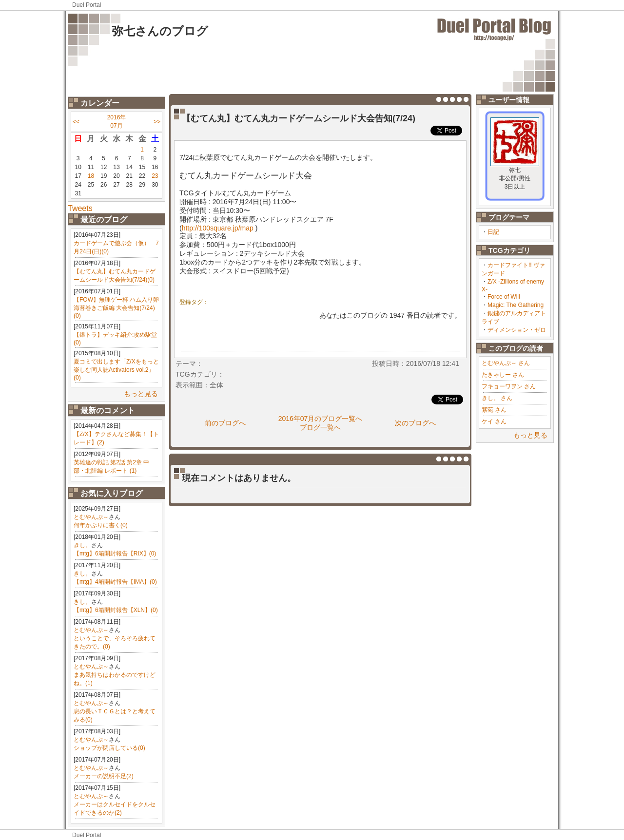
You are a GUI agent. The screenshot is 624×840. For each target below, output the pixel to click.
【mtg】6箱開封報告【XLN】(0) (116, 610)
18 (91, 176)
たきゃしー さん (503, 375)
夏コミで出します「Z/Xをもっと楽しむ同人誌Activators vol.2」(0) (116, 370)
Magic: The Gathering (516, 305)
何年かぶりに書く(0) (101, 525)
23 (155, 176)
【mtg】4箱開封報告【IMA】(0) (115, 582)
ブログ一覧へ (320, 427)
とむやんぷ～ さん (506, 363)
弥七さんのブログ (160, 31)
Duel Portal (87, 5)
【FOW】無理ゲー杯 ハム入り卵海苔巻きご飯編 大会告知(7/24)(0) (116, 308)
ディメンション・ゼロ (517, 330)
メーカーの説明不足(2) (104, 776)
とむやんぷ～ (91, 517)
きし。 (82, 545)
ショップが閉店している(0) (109, 748)
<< (76, 122)
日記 (493, 232)
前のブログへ (225, 423)
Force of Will (504, 297)
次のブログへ (415, 423)
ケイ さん (494, 421)
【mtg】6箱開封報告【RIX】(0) (115, 554)
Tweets (80, 208)
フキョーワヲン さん (509, 386)
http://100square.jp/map (218, 228)
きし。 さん (497, 398)
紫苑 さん (494, 410)
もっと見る (141, 394)
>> (157, 122)
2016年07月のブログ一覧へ (321, 419)
